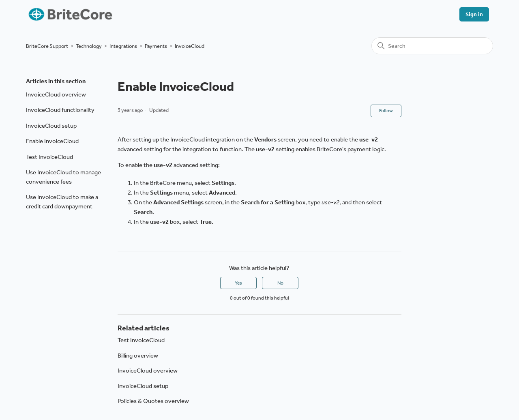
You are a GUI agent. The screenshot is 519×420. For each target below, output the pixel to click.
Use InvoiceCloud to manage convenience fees (63, 177)
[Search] (432, 46)
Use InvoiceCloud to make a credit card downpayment (62, 202)
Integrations (123, 46)
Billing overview (138, 356)
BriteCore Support (47, 46)
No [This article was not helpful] (280, 283)
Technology (89, 46)
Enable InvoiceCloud (52, 141)
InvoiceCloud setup (51, 126)
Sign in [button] (474, 14)
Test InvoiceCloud (49, 157)
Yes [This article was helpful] (238, 283)
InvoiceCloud (190, 46)
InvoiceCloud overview (56, 94)
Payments (156, 46)
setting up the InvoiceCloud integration (184, 139)
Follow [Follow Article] (386, 111)
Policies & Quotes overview (153, 401)
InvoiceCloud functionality (60, 110)
